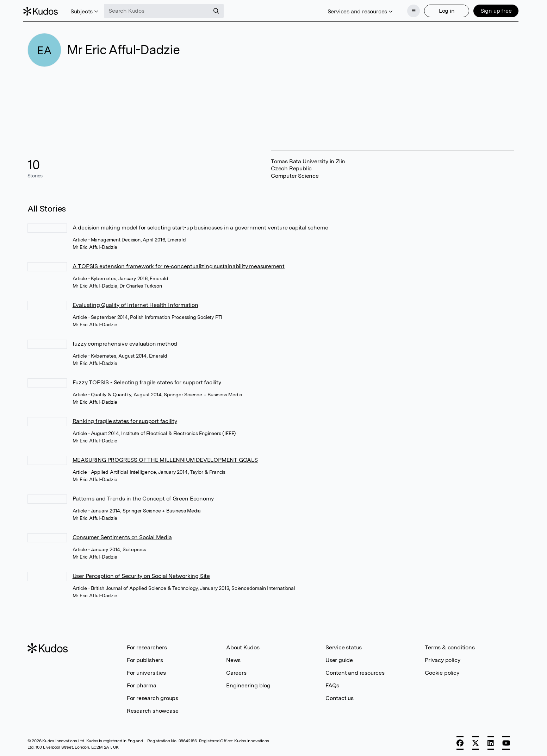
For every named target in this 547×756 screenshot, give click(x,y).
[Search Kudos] (161, 10)
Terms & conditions (450, 645)
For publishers (145, 658)
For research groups (153, 696)
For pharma (142, 683)
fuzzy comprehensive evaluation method (125, 342)
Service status (344, 645)
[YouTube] (506, 741)
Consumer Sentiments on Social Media (122, 535)
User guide (339, 658)
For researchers (147, 645)
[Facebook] (460, 741)
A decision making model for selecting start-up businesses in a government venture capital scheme (200, 225)
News (233, 658)
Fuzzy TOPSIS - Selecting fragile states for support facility (147, 380)
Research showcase (153, 709)
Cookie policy (442, 671)
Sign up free (492, 10)
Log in (443, 10)
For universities (146, 671)
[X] (475, 741)
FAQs (332, 683)
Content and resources (355, 671)
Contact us (340, 696)
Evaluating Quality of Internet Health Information (135, 303)
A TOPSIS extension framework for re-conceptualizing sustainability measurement (179, 264)
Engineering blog (248, 683)
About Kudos (243, 645)
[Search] (220, 10)
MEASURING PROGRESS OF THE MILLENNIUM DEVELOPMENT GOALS (165, 458)
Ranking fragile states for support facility (125, 419)
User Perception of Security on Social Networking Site (141, 574)
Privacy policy (442, 658)
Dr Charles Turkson (141, 284)
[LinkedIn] (491, 741)
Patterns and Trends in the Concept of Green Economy (143, 496)
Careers (236, 671)
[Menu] (409, 10)
